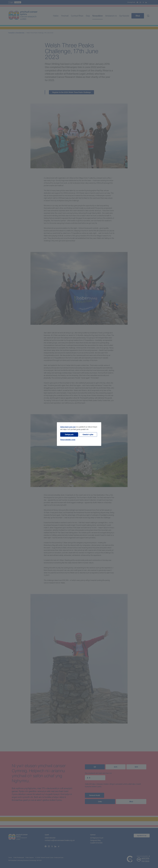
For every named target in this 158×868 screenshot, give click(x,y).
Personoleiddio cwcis (68, 440)
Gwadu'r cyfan (88, 434)
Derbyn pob (69, 434)
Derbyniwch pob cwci (68, 427)
